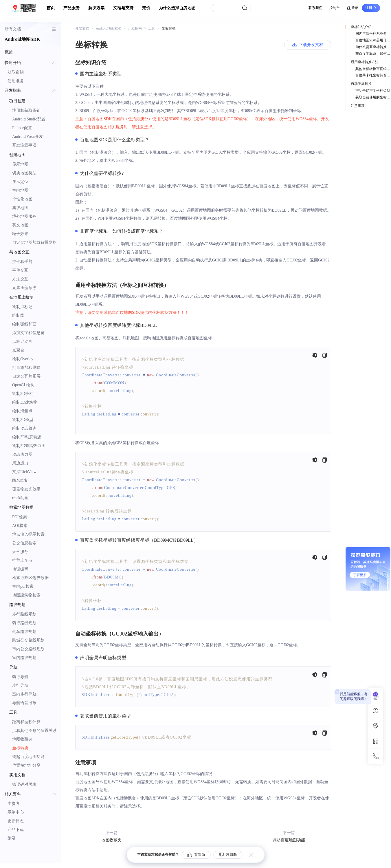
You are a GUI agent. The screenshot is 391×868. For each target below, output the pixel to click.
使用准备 (16, 81)
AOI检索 (20, 526)
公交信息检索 (24, 543)
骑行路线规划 (24, 623)
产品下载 (16, 830)
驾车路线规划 (24, 632)
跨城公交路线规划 (28, 640)
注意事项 (358, 106)
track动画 (20, 498)
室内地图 (20, 190)
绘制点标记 (22, 307)
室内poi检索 (23, 586)
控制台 (335, 8)
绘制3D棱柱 (23, 394)
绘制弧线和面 (24, 324)
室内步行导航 (24, 694)
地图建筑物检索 (26, 595)
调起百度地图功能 (28, 757)
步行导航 (20, 685)
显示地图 (20, 164)
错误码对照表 (24, 784)
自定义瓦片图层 (26, 376)
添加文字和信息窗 (28, 333)
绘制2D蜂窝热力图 (29, 446)
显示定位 (20, 182)
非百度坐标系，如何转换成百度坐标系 (373, 54)
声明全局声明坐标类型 (373, 91)
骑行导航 (20, 677)
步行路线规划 (24, 614)
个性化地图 (22, 199)
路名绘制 (20, 480)
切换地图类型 (24, 173)
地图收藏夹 (22, 739)
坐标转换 (20, 748)
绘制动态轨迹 (24, 428)
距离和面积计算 (26, 722)
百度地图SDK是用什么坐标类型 (373, 40)
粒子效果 (20, 234)
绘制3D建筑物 (25, 402)
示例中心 (16, 812)
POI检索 (20, 517)
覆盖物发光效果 (26, 489)
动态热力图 (22, 454)
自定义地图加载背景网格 (34, 242)
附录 (12, 838)
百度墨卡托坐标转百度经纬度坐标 (373, 75)
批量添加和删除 (26, 368)
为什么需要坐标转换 (371, 47)
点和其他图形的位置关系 (34, 731)
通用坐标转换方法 (365, 62)
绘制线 (18, 315)
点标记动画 (22, 341)
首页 (51, 8)
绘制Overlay (23, 359)
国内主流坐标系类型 (371, 34)
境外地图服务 (24, 216)
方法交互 (20, 279)
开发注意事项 (24, 145)
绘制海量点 (22, 411)
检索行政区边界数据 (30, 578)
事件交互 (20, 270)
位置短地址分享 (26, 765)
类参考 (14, 804)
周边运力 (20, 463)
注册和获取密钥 (26, 110)
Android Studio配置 (29, 119)
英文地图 (20, 225)
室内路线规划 (24, 658)
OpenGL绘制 (23, 385)
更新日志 (16, 821)
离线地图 (20, 208)
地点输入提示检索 (28, 534)
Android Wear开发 (28, 137)
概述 (9, 52)
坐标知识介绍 (361, 27)
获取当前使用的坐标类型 (373, 97)
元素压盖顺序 (24, 288)
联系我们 (315, 8)
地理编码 (20, 569)
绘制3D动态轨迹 (27, 437)
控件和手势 (22, 262)
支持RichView (24, 472)
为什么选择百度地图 (177, 8)
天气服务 (20, 552)
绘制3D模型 (23, 420)
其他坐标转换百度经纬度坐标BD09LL (373, 69)
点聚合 (18, 350)
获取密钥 (16, 72)
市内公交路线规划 (28, 649)
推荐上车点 (22, 560)
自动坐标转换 (361, 84)
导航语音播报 (24, 703)
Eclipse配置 (22, 128)
